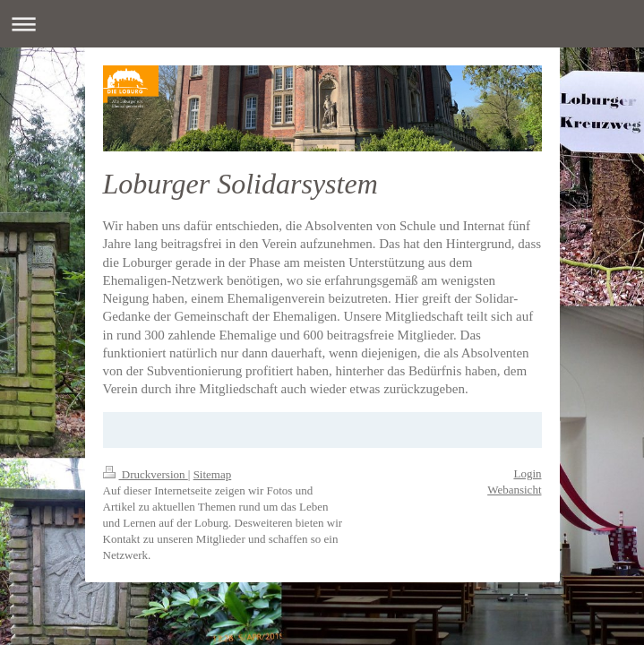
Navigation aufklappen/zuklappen (322, 24)
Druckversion (146, 474)
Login (527, 473)
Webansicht (514, 490)
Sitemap (213, 474)
